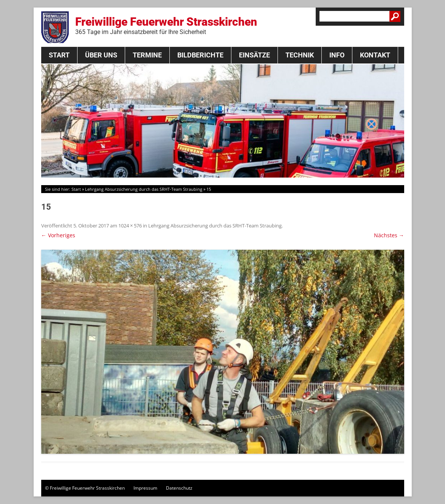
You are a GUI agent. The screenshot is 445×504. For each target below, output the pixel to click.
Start (59, 55)
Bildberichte (200, 55)
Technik (300, 55)
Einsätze (254, 55)
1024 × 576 (130, 226)
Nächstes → (389, 235)
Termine (147, 55)
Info (337, 55)
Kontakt (375, 55)
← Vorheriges (58, 235)
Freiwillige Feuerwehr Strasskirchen (166, 25)
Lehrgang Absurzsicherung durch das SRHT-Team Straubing (144, 189)
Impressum (145, 488)
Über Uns (101, 55)
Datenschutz (179, 488)
